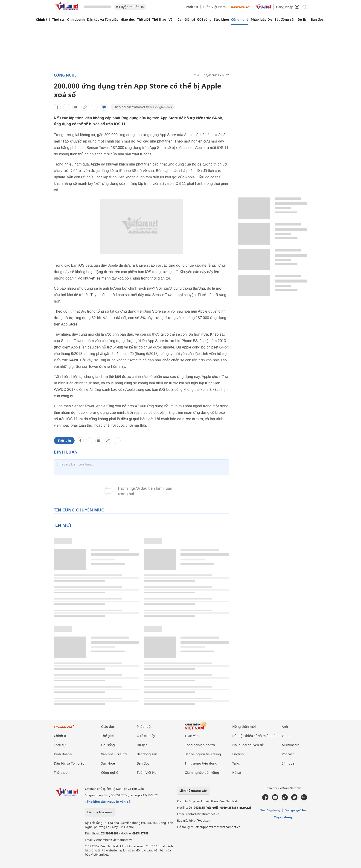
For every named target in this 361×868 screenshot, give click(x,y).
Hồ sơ (237, 772)
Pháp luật (258, 20)
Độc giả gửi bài (296, 810)
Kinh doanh (76, 20)
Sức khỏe (221, 20)
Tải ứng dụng (270, 810)
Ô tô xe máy (146, 736)
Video (286, 736)
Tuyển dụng (283, 817)
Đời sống (204, 20)
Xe (270, 20)
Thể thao (159, 20)
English (238, 754)
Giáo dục (128, 20)
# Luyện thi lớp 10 (130, 7)
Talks (236, 763)
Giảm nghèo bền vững (202, 772)
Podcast (192, 7)
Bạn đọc (317, 20)
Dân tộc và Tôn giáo (103, 20)
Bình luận (64, 441)
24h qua (288, 763)
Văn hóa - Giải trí (182, 20)
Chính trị (43, 20)
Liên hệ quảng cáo (193, 791)
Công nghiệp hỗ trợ (200, 745)
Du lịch (303, 20)
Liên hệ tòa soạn (100, 812)
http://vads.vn (200, 820)
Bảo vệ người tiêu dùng (203, 754)
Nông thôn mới (244, 727)
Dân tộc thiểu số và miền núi (254, 736)
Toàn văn (192, 736)
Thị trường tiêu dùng (201, 763)
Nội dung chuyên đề (248, 745)
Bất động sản (285, 20)
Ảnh (285, 727)
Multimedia (291, 745)
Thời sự (58, 20)
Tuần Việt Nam (214, 7)
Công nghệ (240, 20)
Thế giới (143, 20)
